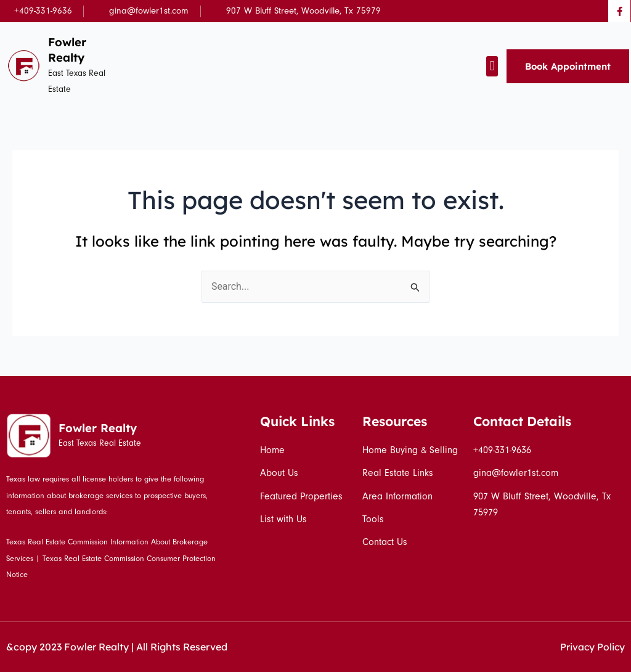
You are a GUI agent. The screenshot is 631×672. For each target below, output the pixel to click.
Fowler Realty (68, 50)
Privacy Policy (592, 647)
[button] (492, 66)
